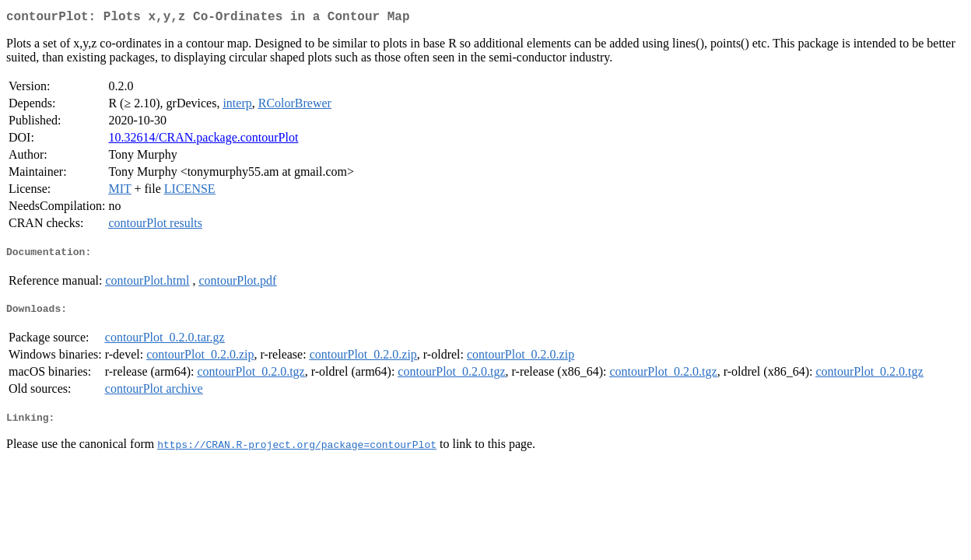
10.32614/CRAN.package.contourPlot (203, 140)
